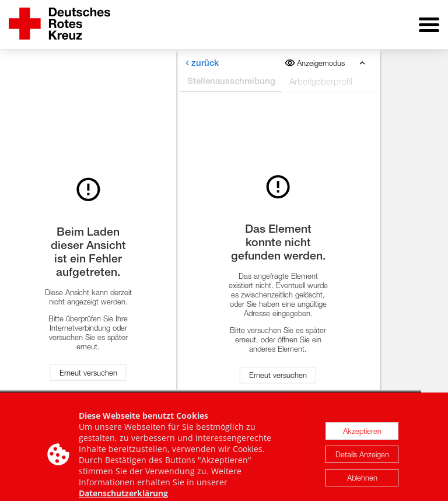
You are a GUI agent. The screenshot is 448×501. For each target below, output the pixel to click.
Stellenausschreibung (231, 81)
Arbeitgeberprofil (321, 81)
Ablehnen (362, 482)
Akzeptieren (362, 436)
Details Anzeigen (362, 459)
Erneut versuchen (88, 373)
